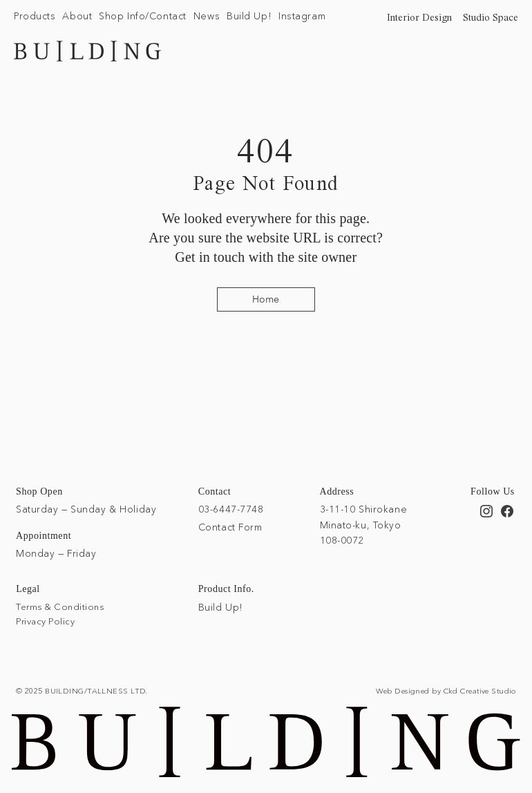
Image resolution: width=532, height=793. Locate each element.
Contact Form (230, 527)
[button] (35, 17)
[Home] (266, 299)
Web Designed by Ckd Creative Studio (446, 691)
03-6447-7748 (231, 509)
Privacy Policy (45, 621)
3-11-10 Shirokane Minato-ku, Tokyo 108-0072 (364, 525)
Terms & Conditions (60, 606)
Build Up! (221, 607)
